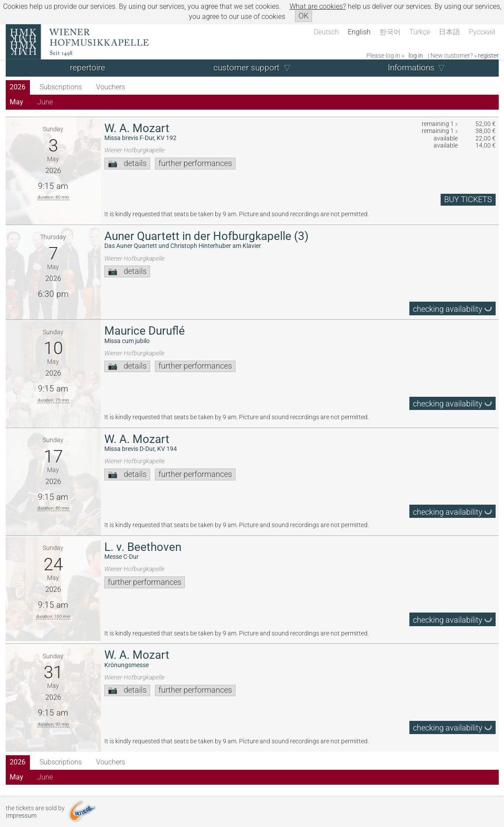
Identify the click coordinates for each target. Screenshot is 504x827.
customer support (246, 68)
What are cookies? (318, 6)
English (359, 32)
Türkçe (420, 32)
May (17, 102)
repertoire (88, 68)
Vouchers (110, 87)
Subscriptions (61, 87)
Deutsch (326, 32)
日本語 (449, 32)
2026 (18, 87)
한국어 (390, 32)
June (45, 102)
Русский (482, 32)
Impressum (21, 816)
